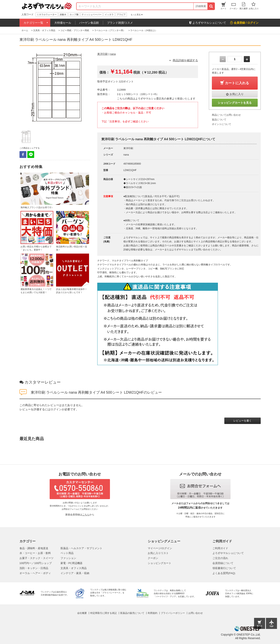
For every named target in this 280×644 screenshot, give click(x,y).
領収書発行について (224, 568)
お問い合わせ (196, 613)
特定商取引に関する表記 (104, 613)
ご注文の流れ (220, 558)
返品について (219, 120)
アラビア (121, 14)
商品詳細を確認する (185, 60)
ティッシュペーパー (92, 14)
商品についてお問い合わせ (226, 115)
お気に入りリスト (158, 553)
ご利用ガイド (220, 548)
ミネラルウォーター (47, 14)
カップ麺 (74, 14)
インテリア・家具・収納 (75, 573)
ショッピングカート (159, 563)
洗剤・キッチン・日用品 (34, 568)
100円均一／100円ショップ (36, 563)
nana (113, 54)
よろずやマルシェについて (228, 553)
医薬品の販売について (132, 613)
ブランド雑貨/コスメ (120, 23)
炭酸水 (63, 14)
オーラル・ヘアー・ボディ (35, 573)
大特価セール (63, 23)
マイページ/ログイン (160, 548)
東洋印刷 (103, 54)
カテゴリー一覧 (33, 23)
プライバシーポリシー (173, 613)
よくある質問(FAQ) (224, 573)
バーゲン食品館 (89, 23)
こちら (86, 515)
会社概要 (82, 613)
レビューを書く (243, 421)
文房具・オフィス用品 (74, 568)
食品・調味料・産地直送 (34, 548)
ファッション (68, 558)
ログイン (56, 409)
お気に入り (237, 94)
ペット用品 (67, 553)
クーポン (153, 558)
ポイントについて (222, 124)
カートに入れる (237, 83)
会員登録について (223, 563)
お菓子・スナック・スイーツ (36, 558)
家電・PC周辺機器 (71, 563)
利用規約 (153, 613)
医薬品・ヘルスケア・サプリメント (81, 548)
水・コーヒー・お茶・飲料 (35, 553)
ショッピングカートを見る (235, 103)
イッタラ (109, 14)
